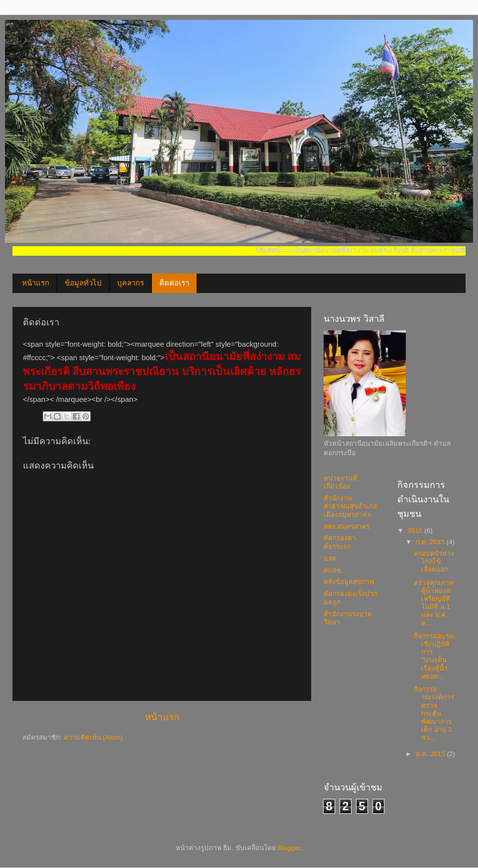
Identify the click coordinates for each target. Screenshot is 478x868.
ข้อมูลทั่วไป (83, 283)
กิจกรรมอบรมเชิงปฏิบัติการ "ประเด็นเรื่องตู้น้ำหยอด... (434, 656)
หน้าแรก (36, 283)
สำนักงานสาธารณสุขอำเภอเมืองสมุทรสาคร (350, 506)
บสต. (331, 558)
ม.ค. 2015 (431, 754)
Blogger (289, 848)
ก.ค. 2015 (431, 542)
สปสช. (333, 570)
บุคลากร (130, 283)
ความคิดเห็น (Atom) (93, 737)
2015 (416, 530)
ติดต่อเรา (174, 283)
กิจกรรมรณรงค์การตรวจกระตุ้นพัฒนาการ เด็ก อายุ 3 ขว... (434, 713)
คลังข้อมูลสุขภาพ (349, 582)
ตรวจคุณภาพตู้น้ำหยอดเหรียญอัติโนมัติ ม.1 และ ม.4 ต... (434, 603)
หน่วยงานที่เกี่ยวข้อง (340, 482)
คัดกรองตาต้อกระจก (340, 542)
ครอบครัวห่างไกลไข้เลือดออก (434, 561)
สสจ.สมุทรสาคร (347, 527)
